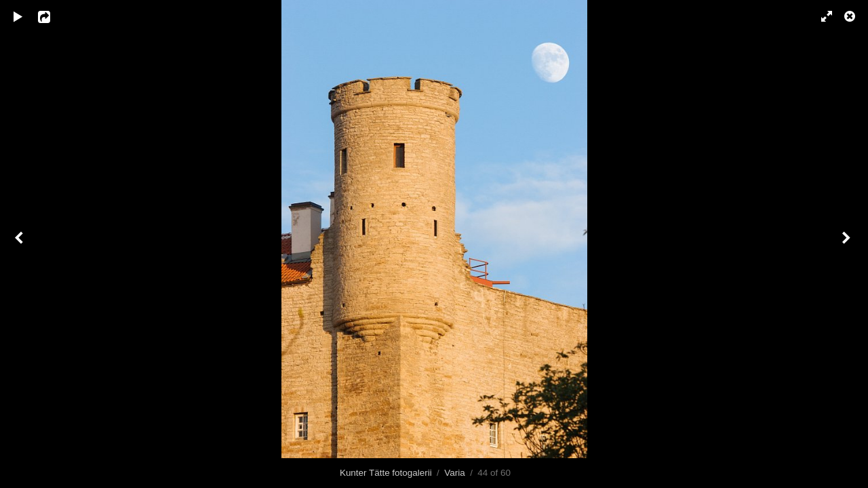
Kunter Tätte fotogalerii (386, 473)
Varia (454, 473)
